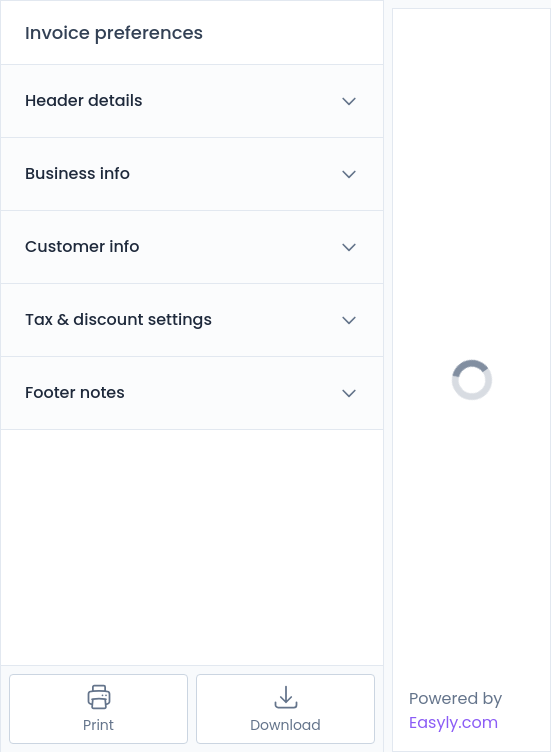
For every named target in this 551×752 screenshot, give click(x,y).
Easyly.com (453, 722)
